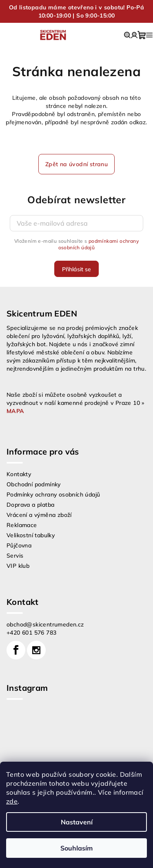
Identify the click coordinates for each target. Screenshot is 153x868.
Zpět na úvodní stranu (76, 164)
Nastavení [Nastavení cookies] (77, 822)
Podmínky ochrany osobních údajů (53, 494)
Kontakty (19, 474)
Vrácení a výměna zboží (39, 515)
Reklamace (22, 525)
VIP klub (18, 566)
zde (12, 801)
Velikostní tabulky (31, 535)
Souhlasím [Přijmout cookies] (76, 848)
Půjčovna (19, 545)
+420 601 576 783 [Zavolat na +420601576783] (31, 633)
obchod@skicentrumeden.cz (45, 624)
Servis (15, 556)
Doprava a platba (30, 505)
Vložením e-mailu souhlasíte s (76, 244)
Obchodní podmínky (34, 484)
